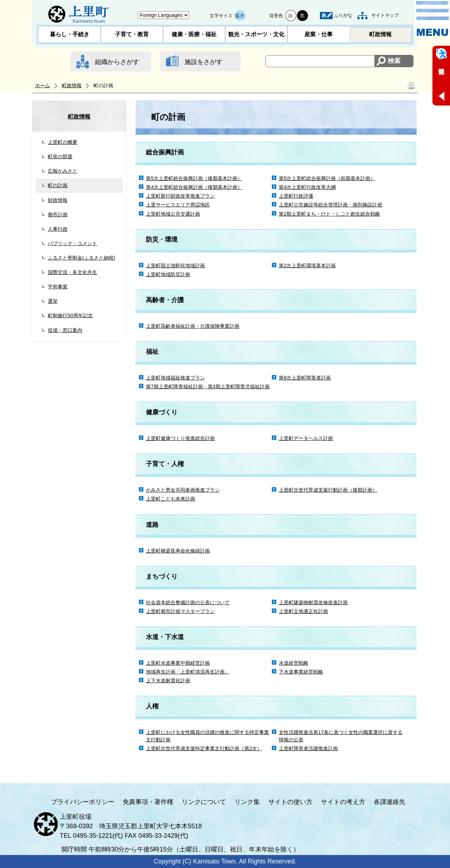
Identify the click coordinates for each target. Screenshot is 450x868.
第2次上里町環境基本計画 (307, 266)
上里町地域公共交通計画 (173, 214)
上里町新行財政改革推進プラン (180, 196)
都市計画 (58, 215)
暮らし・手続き (70, 34)
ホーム (43, 85)
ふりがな (343, 15)
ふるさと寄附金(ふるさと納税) (81, 258)
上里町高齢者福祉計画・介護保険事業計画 (193, 326)
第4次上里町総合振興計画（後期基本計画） (194, 187)
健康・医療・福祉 (194, 34)
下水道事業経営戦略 (301, 672)
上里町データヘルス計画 (306, 438)
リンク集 (247, 802)
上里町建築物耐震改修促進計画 (313, 602)
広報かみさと (63, 171)
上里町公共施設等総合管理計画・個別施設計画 (330, 205)
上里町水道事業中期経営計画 (178, 663)
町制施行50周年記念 (70, 315)
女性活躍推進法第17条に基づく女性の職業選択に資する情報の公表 (341, 736)
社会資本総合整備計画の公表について (188, 602)
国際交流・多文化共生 (72, 272)
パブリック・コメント (72, 243)
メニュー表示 (432, 19)
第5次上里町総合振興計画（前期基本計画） (327, 178)
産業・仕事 (319, 34)
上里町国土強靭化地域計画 (175, 266)
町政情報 (380, 34)
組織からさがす (117, 62)
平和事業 (58, 287)
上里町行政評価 (296, 196)
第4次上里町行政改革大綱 (307, 187)
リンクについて (204, 802)
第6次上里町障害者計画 (305, 378)
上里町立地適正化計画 (303, 611)
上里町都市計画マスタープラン (180, 611)
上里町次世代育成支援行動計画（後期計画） (328, 490)
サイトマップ (385, 15)
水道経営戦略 (294, 663)
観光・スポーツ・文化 (256, 34)
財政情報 (58, 200)
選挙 (53, 301)
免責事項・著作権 (148, 802)
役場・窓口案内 (65, 330)
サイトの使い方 (290, 802)
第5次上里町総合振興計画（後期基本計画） (194, 178)
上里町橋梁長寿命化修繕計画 (178, 551)
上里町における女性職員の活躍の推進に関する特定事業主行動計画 (207, 736)
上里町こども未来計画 (171, 499)
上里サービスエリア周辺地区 (178, 205)
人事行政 (58, 229)
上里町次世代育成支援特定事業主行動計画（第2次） (204, 748)
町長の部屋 (60, 157)
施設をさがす (204, 62)
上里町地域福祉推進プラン (175, 378)
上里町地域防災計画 (168, 274)
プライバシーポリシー (83, 802)
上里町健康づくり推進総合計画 (180, 438)
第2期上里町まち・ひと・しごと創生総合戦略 (329, 214)
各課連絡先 (390, 802)
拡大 (240, 16)
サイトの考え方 (343, 802)
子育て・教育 (132, 34)
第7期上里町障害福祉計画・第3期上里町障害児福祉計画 (208, 387)
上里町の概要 (63, 142)
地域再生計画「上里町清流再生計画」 (188, 672)
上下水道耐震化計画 (168, 681)
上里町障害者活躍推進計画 (308, 748)
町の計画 (58, 185)
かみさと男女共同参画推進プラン (183, 490)
